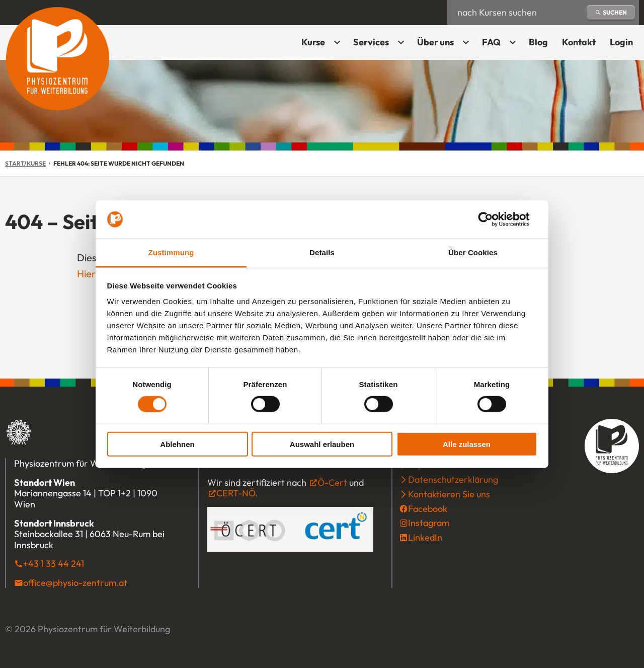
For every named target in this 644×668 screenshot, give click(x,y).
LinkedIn (425, 537)
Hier (86, 274)
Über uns (435, 42)
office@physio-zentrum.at (75, 583)
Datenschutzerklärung (453, 479)
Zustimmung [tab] (171, 252)
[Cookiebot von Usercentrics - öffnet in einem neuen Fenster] (493, 219)
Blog (538, 42)
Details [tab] (322, 252)
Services (371, 42)
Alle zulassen (467, 444)
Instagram (429, 523)
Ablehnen (177, 444)
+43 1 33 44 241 (54, 564)
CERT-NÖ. (237, 493)
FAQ (491, 42)
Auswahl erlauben (322, 444)
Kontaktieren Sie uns (449, 494)
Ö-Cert (332, 483)
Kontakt (579, 42)
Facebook (428, 509)
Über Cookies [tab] (473, 252)
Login (624, 46)
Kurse (313, 42)
